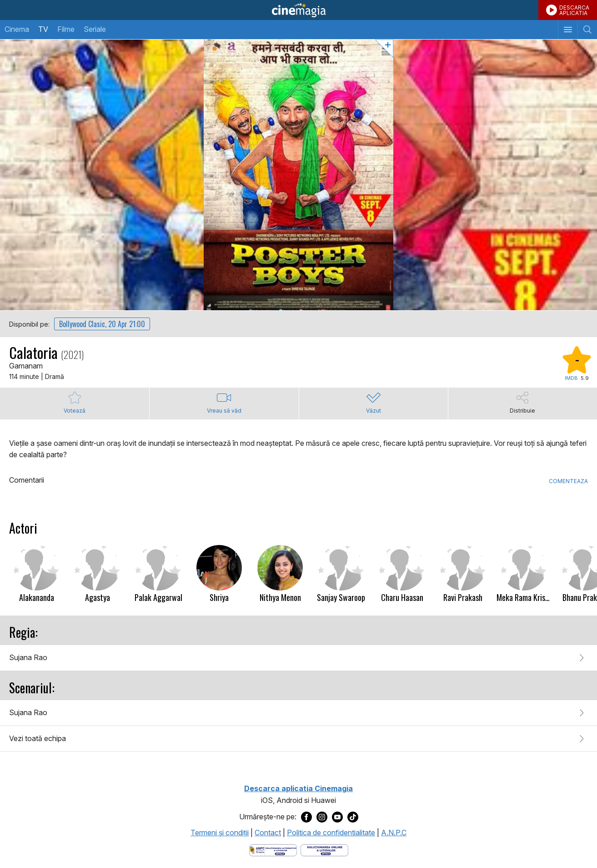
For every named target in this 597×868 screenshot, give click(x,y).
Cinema (17, 29)
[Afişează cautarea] (587, 30)
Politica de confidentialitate (331, 833)
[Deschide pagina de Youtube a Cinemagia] (337, 817)
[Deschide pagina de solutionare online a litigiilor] (324, 849)
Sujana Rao (28, 657)
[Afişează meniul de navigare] (568, 30)
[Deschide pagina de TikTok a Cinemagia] (353, 817)
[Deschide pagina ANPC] (273, 849)
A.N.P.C (394, 833)
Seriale (95, 29)
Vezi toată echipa (38, 738)
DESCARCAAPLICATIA (574, 10)
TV (43, 29)
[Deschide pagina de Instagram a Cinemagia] (322, 817)
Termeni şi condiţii (220, 833)
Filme (66, 29)
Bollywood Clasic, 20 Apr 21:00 (102, 324)
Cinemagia (298, 10)
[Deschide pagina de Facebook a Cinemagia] (306, 817)
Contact (268, 833)
